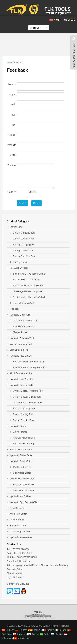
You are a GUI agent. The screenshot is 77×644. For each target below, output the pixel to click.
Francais (48, 630)
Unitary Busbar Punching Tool (28, 391)
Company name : (12, 95)
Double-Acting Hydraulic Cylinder (30, 297)
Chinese (8, 630)
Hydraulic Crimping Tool (22, 338)
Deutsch (21, 630)
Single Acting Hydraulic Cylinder (29, 274)
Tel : (14, 115)
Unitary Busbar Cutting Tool (27, 397)
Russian (57, 634)
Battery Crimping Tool (24, 233)
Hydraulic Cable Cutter (21, 461)
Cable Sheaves (17, 508)
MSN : (13, 155)
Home (10, 62)
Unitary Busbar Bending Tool (28, 403)
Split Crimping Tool (19, 350)
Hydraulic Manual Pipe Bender (29, 362)
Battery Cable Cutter (23, 239)
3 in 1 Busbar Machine (21, 373)
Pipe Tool (14, 309)
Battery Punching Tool (24, 256)
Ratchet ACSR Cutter (24, 490)
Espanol (34, 630)
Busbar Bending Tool (24, 420)
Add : (14, 105)
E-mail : (12, 135)
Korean (33, 634)
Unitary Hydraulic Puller (25, 321)
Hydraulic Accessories (21, 537)
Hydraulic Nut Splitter (20, 496)
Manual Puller (20, 332)
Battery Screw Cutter (24, 250)
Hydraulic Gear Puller (20, 315)
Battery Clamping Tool (24, 244)
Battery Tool (16, 227)
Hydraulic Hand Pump (24, 438)
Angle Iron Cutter (18, 514)
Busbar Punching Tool (24, 408)
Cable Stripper (17, 520)
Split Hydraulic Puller (24, 326)
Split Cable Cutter (22, 473)
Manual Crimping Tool (21, 344)
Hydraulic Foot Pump (24, 444)
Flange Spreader (18, 526)
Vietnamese (22, 638)
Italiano (61, 630)
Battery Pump (20, 262)
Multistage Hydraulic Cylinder (28, 291)
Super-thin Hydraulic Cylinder (28, 285)
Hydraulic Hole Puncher (22, 379)
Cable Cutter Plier (22, 467)
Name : (12, 85)
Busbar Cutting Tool (23, 414)
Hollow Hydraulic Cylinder (26, 280)
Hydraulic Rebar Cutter (21, 455)
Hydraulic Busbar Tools (21, 385)
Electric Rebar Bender (21, 449)
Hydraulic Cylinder (19, 268)
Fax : (14, 125)
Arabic (45, 634)
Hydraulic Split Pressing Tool (24, 502)
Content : (12, 165)
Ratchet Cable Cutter (24, 485)
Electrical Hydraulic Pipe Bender (29, 367)
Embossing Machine (20, 531)
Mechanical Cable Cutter (22, 479)
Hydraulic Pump (18, 426)
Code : (12, 192)
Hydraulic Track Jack (24, 303)
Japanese (20, 634)
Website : (12, 145)
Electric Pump (20, 432)
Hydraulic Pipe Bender (21, 356)
